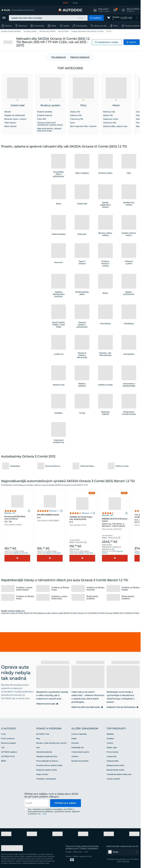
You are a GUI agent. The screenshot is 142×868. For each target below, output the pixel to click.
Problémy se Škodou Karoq (25, 597)
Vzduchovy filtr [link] (77, 119)
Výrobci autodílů (113, 779)
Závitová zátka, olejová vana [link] (115, 126)
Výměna (75, 756)
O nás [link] (3, 734)
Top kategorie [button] (58, 57)
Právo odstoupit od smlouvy (47, 761)
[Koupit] (17, 558)
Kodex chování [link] (42, 774)
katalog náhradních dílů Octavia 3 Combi (87, 31)
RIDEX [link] (4, 761)
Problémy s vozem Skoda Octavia (24, 589)
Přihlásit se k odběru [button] (66, 803)
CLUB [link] (75, 3)
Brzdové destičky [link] (45, 112)
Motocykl (23, 26)
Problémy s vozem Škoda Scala (59, 597)
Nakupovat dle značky (115, 765)
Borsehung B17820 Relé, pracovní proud (17, 519)
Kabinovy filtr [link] (76, 115)
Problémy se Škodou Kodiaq (131, 589)
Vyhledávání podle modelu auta (119, 774)
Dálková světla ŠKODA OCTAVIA (64, 613)
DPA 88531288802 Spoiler (50, 516)
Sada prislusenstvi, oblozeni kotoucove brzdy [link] (49, 130)
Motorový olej (100, 26)
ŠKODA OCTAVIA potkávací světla (37, 613)
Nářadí (66, 26)
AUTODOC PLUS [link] (8, 756)
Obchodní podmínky (44, 752)
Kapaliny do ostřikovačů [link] (15, 115)
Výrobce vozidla (30, 31)
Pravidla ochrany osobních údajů (49, 765)
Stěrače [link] (8, 112)
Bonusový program (9, 743)
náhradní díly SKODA (47, 31)
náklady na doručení (21, 553)
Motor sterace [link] (10, 126)
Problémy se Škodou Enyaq (60, 589)
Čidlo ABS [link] (42, 119)
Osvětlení (110, 738)
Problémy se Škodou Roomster (96, 589)
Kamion (8, 26)
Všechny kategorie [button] (80, 57)
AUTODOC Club (43, 734)
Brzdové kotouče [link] (45, 115)
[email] (37, 803)
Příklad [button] (81, 18)
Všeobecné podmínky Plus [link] (47, 756)
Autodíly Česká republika (11, 31)
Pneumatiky (39, 26)
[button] (102, 10)
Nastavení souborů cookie (47, 770)
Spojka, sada (112, 747)
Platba (74, 738)
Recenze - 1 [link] (54, 511)
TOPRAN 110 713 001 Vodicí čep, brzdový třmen (82, 519)
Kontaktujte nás (78, 747)
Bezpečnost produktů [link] (80, 761)
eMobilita (110, 734)
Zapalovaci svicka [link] (111, 119)
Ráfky (54, 26)
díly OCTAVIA (63, 31)
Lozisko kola (112, 756)
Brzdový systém (132, 26)
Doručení (75, 743)
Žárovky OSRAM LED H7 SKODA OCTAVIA (122, 613)
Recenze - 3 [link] (87, 513)
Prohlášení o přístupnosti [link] (46, 779)
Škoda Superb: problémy (128, 597)
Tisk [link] (3, 747)
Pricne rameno (112, 752)
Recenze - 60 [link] (107, 515)
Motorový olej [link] (109, 112)
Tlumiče (110, 743)
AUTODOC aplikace (9, 752)
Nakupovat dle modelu (115, 770)
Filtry (116, 26)
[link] (18, 10)
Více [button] (44, 814)
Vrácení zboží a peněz (80, 752)
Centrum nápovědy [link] (79, 734)
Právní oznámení (8, 738)
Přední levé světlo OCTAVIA (12, 613)
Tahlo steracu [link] (10, 123)
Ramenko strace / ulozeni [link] (15, 119)
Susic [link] (72, 123)
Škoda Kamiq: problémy (92, 597)
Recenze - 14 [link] (10, 513)
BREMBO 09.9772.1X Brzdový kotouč (115, 522)
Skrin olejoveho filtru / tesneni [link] (83, 126)
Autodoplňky (82, 26)
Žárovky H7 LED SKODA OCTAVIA (91, 613)
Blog (38, 738)
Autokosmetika (113, 761)
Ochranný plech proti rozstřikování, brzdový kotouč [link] (50, 124)
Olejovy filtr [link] (75, 112)
